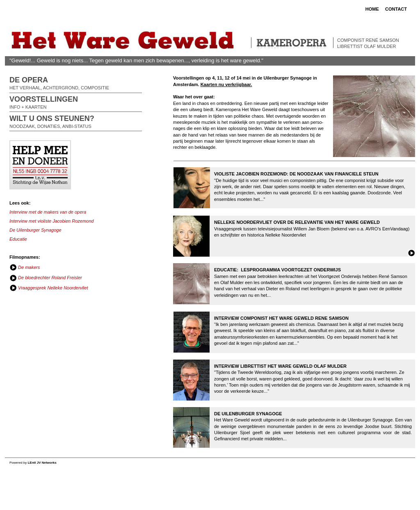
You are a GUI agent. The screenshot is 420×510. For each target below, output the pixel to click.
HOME (372, 9)
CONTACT (396, 9)
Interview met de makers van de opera (48, 212)
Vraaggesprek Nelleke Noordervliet (52, 288)
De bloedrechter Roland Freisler (49, 278)
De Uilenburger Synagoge (35, 230)
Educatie (18, 239)
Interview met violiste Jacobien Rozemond (51, 221)
